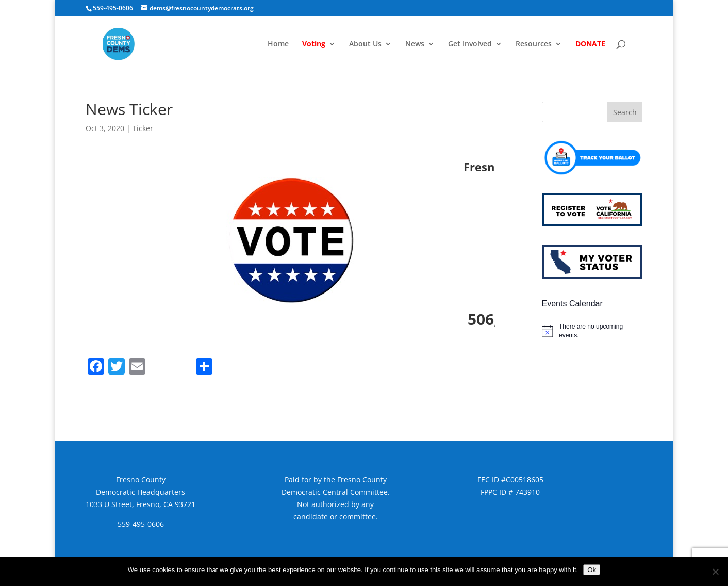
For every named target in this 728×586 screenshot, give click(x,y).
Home (278, 44)
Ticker (143, 128)
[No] (715, 572)
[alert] (592, 331)
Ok (592, 570)
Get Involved (470, 44)
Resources (534, 44)
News (415, 44)
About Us (365, 44)
